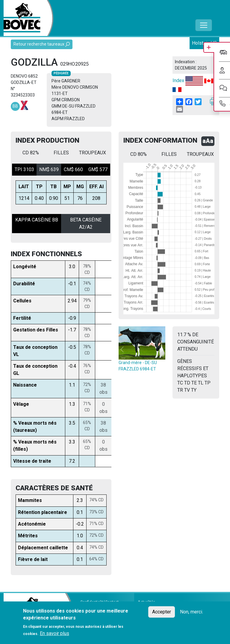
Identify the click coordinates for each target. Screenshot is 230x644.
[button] (122, 349)
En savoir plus (55, 633)
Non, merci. (192, 612)
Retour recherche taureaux (42, 44)
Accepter (162, 612)
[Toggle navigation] (204, 25)
